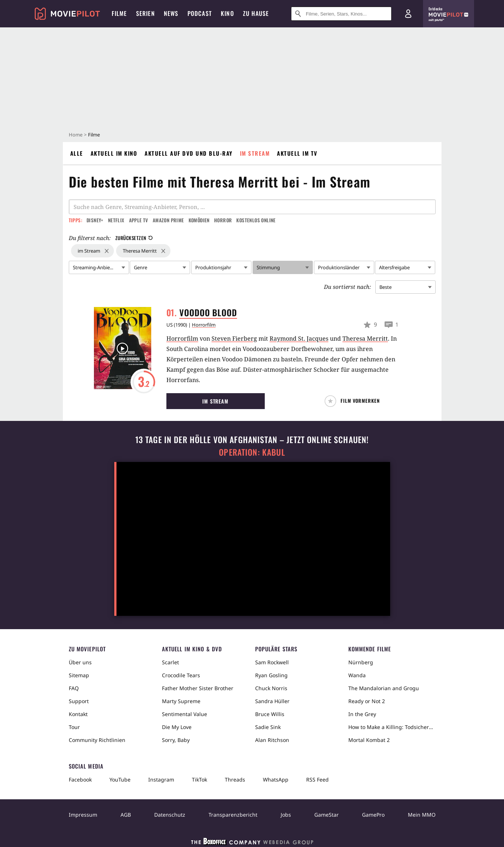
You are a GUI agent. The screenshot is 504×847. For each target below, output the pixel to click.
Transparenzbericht (233, 815)
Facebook (80, 779)
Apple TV (139, 220)
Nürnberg (361, 662)
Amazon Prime (168, 220)
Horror (223, 220)
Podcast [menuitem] (200, 13)
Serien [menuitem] (146, 13)
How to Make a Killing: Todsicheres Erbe (392, 727)
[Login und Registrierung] (408, 14)
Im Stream (255, 153)
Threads (235, 779)
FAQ (74, 688)
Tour (74, 727)
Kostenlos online (256, 220)
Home (76, 135)
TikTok (199, 779)
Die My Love (177, 727)
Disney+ (95, 220)
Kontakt (78, 714)
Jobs (286, 815)
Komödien (199, 220)
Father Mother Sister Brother (198, 688)
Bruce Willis (270, 714)
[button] (355, 401)
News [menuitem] (171, 13)
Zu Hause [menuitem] (256, 13)
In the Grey (362, 714)
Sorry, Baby (176, 740)
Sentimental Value (185, 714)
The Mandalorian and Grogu (384, 688)
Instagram (161, 779)
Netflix (116, 220)
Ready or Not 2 (367, 701)
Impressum (83, 815)
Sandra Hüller (272, 701)
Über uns (80, 662)
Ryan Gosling (271, 675)
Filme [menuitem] (119, 13)
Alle (77, 153)
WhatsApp (276, 779)
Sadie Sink (268, 727)
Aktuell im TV (297, 153)
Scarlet (170, 662)
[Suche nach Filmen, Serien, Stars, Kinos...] (341, 14)
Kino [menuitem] (227, 13)
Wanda (357, 675)
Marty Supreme (181, 701)
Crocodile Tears (181, 675)
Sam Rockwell (272, 662)
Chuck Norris (271, 688)
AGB (126, 815)
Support (79, 701)
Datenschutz (170, 815)
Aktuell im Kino (114, 153)
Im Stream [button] (215, 401)
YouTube (120, 779)
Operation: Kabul (252, 452)
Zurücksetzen (134, 238)
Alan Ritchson (272, 740)
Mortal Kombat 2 (369, 740)
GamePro (373, 815)
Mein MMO (422, 815)
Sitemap (79, 675)
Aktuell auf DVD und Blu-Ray (189, 153)
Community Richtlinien (97, 740)
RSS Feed (317, 779)
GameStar (327, 815)
